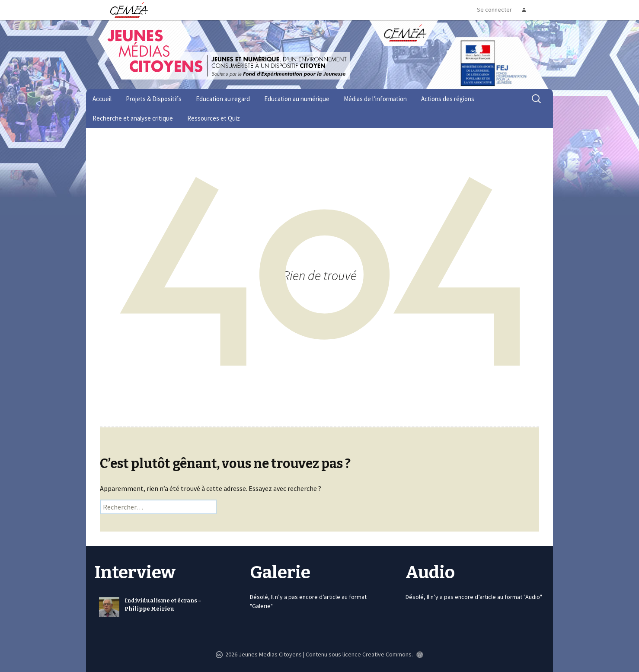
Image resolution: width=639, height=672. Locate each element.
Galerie (280, 573)
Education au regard (223, 99)
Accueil (102, 99)
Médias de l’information (375, 99)
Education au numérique (297, 99)
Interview (135, 573)
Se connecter (494, 10)
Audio (430, 573)
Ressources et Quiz (214, 118)
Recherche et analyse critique (133, 118)
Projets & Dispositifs (154, 99)
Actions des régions (448, 99)
